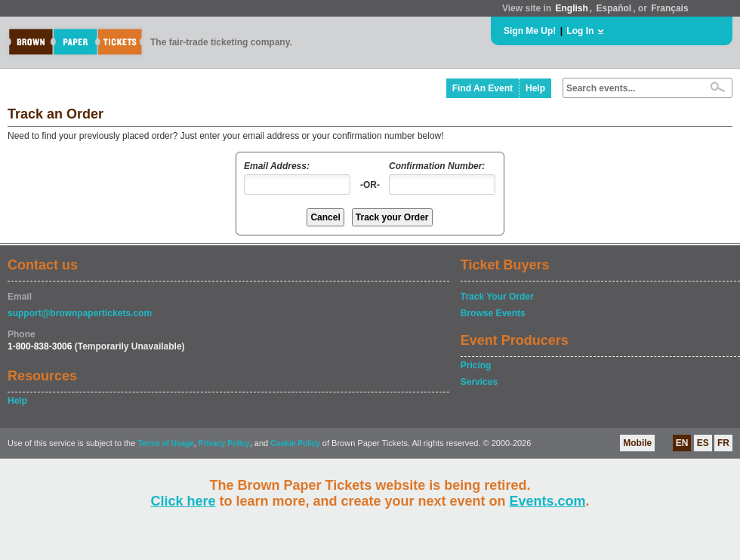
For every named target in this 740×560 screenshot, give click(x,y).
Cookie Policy (295, 443)
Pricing (476, 365)
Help (535, 88)
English (571, 8)
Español (614, 8)
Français (669, 8)
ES (703, 443)
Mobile (637, 443)
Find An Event (483, 88)
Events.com (548, 501)
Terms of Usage (165, 443)
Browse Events (493, 313)
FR (723, 443)
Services (479, 382)
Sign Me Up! (530, 31)
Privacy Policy (224, 443)
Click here (183, 501)
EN (682, 443)
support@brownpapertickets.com (80, 313)
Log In (580, 31)
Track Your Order (497, 297)
